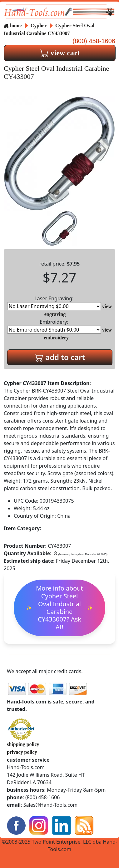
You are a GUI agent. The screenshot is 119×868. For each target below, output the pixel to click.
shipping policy (23, 744)
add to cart (60, 357)
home (13, 25)
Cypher (39, 25)
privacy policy (22, 752)
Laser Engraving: (54, 303)
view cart (60, 53)
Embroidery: (54, 326)
